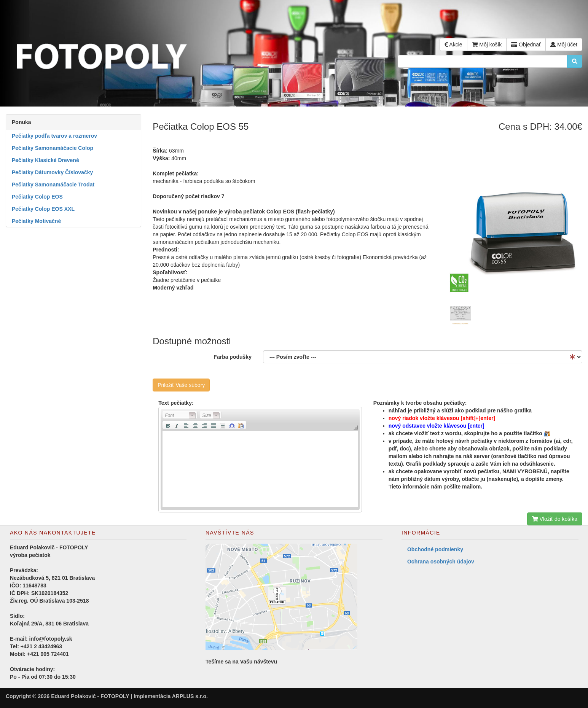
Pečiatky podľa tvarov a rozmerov (54, 136)
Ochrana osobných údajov (441, 562)
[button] (180, 415)
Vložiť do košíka (555, 519)
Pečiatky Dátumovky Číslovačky (52, 172)
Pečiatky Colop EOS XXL (43, 209)
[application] (260, 460)
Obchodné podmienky (435, 549)
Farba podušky (233, 357)
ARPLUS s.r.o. (190, 696)
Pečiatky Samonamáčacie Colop (53, 148)
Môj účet (564, 45)
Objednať (526, 45)
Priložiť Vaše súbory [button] (181, 385)
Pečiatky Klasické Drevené (45, 160)
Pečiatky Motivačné (36, 221)
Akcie (453, 45)
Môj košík (487, 45)
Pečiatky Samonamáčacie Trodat (53, 185)
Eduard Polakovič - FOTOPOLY (90, 696)
